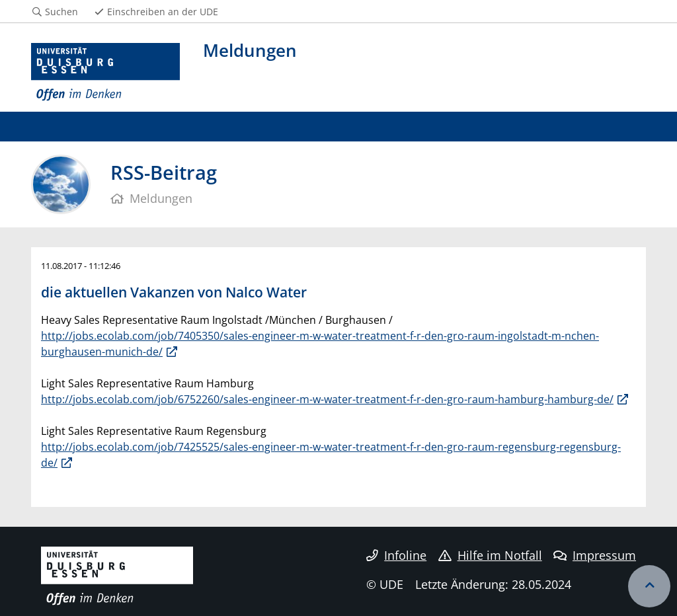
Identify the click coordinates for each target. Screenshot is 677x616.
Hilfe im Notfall (490, 555)
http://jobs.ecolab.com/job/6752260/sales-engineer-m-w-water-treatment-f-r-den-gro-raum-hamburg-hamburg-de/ (327, 399)
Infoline (396, 555)
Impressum (595, 555)
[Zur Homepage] (105, 72)
